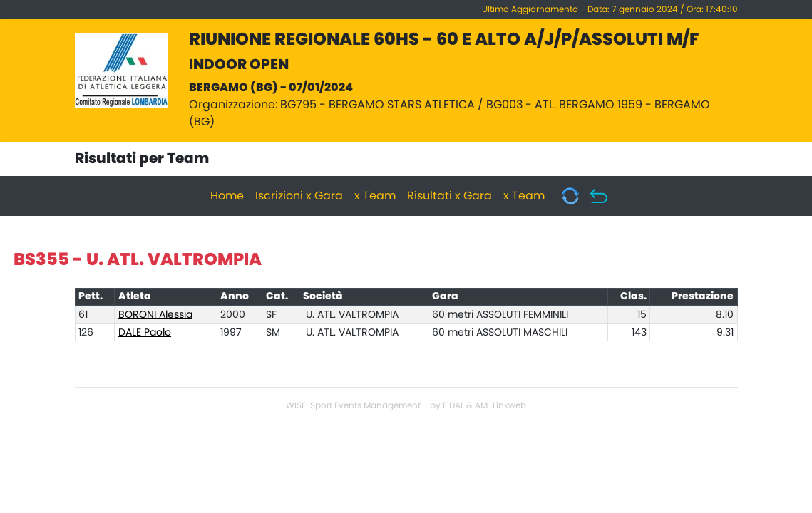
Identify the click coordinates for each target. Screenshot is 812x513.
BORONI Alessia (155, 315)
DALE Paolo (145, 333)
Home (227, 196)
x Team (375, 196)
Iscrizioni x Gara (299, 196)
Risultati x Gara (449, 196)
